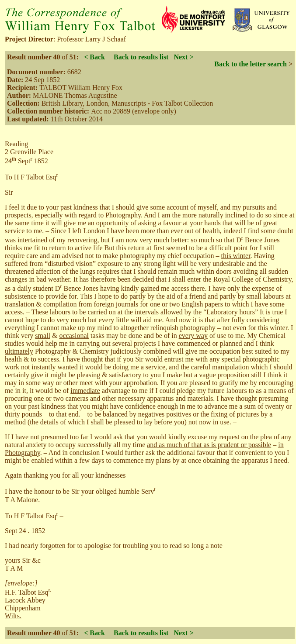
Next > (183, 57)
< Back (94, 57)
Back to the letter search (251, 64)
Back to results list (141, 57)
